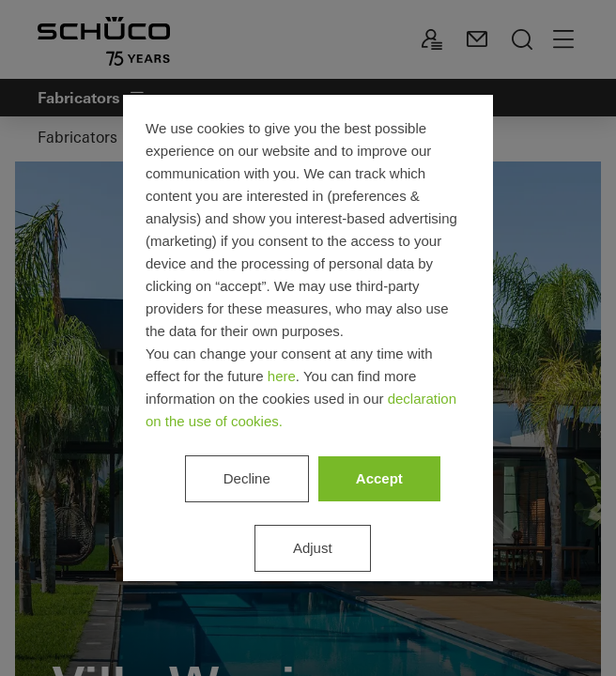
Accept (379, 478)
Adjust (313, 548)
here (282, 376)
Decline (247, 478)
